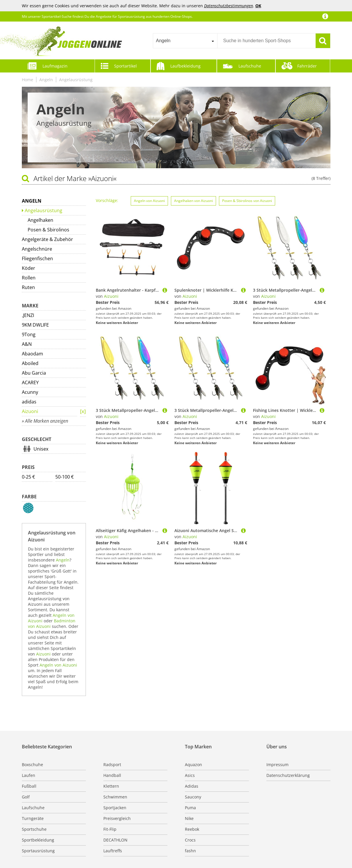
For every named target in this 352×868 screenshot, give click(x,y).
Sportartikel (125, 66)
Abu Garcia (34, 373)
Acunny (30, 392)
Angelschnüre (37, 249)
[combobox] (185, 41)
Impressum (277, 765)
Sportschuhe (34, 829)
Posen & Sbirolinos (48, 230)
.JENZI (28, 315)
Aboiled (30, 363)
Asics (190, 775)
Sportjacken (115, 808)
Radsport (112, 765)
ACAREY (30, 382)
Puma (190, 808)
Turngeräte (33, 818)
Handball (112, 775)
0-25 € (28, 477)
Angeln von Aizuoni (58, 665)
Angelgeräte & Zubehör (47, 239)
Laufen (29, 775)
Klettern (111, 786)
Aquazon (193, 765)
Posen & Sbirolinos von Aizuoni (247, 201)
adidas (29, 402)
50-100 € (64, 477)
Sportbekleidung (38, 840)
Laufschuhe (250, 66)
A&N (27, 344)
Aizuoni (30, 411)
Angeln (46, 80)
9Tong (29, 334)
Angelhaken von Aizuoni (193, 201)
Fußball (29, 786)
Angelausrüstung (76, 80)
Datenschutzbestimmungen (229, 6)
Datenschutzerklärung (288, 775)
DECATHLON (115, 840)
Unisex (41, 449)
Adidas (192, 786)
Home (28, 80)
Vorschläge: (107, 200)
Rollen (29, 278)
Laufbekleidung (185, 66)
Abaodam (32, 354)
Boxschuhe (32, 765)
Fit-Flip (110, 829)
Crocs (190, 840)
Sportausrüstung (38, 851)
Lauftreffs (113, 851)
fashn (190, 851)
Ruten (28, 287)
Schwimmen (115, 797)
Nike (189, 818)
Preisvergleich (117, 818)
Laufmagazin (55, 66)
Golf (26, 797)
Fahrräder (307, 66)
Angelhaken (40, 220)
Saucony (193, 797)
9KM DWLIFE (35, 325)
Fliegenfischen (37, 258)
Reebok (192, 829)
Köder (29, 268)
